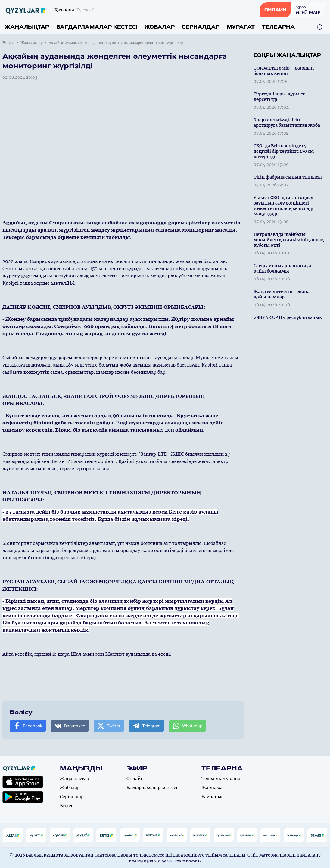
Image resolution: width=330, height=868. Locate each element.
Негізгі (8, 43)
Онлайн (135, 779)
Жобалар (160, 27)
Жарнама (212, 788)
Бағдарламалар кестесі (97, 27)
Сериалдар (201, 27)
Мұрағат (241, 27)
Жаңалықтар (27, 27)
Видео (67, 806)
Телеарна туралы (221, 779)
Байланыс (212, 797)
